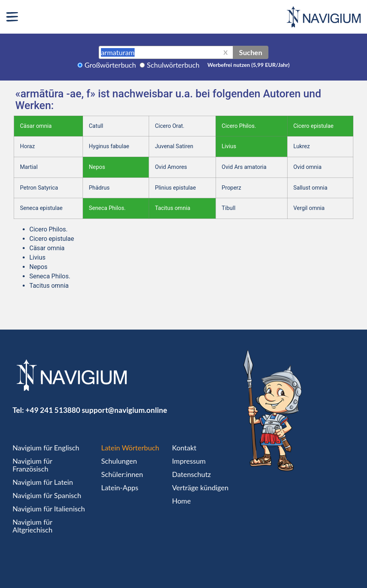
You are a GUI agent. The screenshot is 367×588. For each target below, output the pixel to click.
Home (182, 501)
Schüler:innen (122, 474)
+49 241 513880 (53, 410)
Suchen (251, 52)
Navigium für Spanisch (47, 495)
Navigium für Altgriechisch (32, 526)
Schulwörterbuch (173, 65)
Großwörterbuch (110, 65)
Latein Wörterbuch (130, 448)
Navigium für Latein (43, 482)
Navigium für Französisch (32, 465)
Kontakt (184, 448)
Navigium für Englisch (46, 448)
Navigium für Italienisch (49, 509)
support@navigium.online (124, 410)
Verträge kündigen (200, 488)
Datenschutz (192, 474)
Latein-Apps (120, 488)
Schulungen (119, 461)
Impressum (189, 461)
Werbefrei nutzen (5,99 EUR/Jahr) (248, 65)
